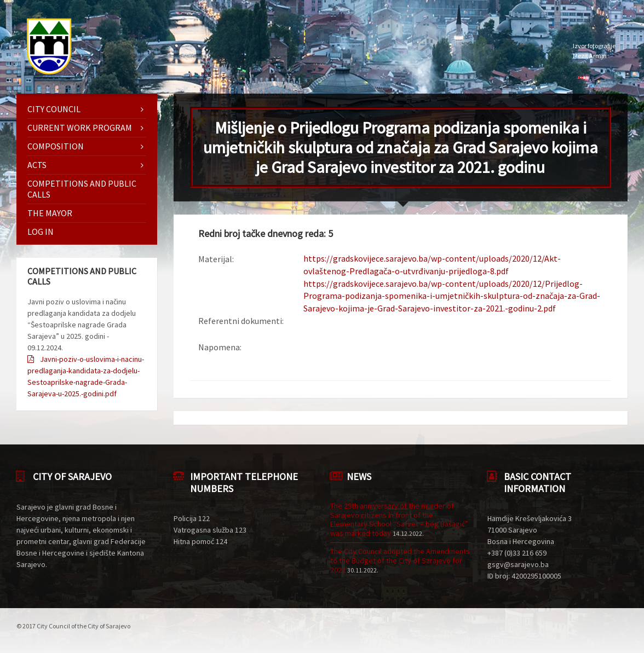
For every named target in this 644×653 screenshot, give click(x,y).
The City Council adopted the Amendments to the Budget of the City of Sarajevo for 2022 (400, 560)
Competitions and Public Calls (82, 189)
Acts (37, 165)
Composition (56, 146)
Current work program (80, 128)
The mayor (50, 213)
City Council (54, 109)
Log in (41, 232)
